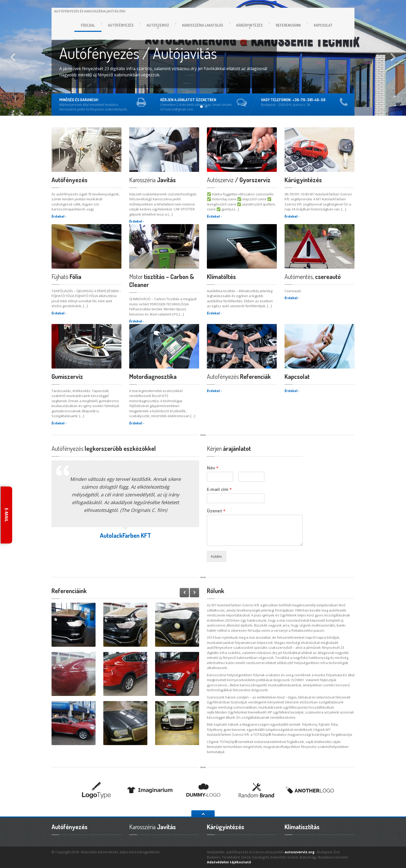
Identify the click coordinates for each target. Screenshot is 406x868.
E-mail (6, 515)
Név (213, 468)
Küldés (216, 556)
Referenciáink (288, 25)
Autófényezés (121, 25)
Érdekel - (59, 216)
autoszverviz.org (300, 852)
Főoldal (88, 25)
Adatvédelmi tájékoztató (229, 862)
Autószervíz (158, 25)
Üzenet (216, 511)
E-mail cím (219, 490)
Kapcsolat (323, 25)
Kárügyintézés (249, 25)
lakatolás (203, 25)
